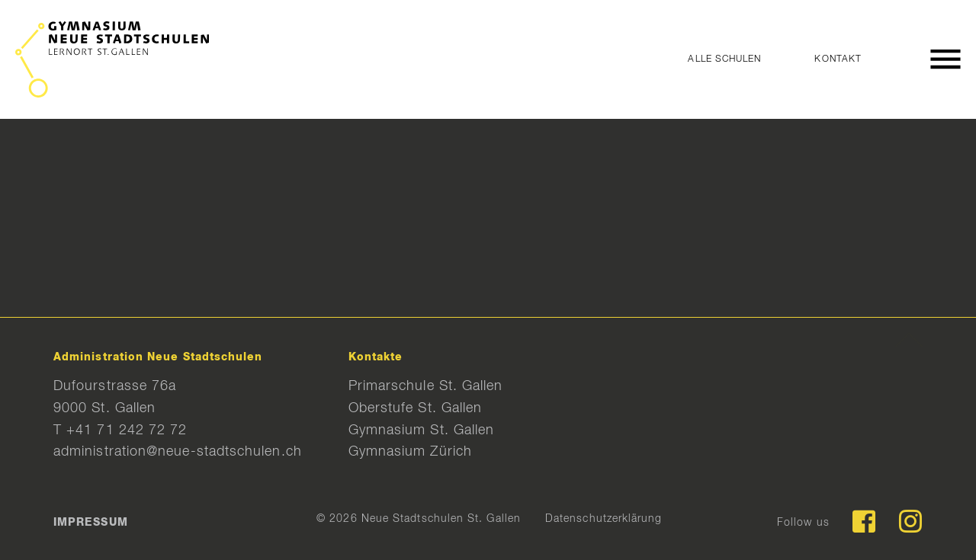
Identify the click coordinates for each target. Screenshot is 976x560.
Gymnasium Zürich (410, 452)
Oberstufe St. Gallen (416, 408)
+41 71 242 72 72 (127, 430)
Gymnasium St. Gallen (422, 430)
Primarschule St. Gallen (426, 386)
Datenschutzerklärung (604, 519)
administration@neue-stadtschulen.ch (178, 452)
